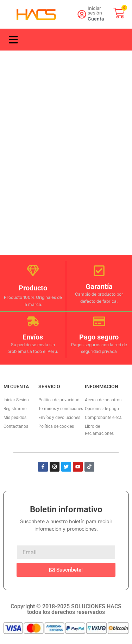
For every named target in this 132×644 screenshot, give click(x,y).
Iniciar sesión (95, 10)
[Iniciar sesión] (82, 14)
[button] (13, 40)
